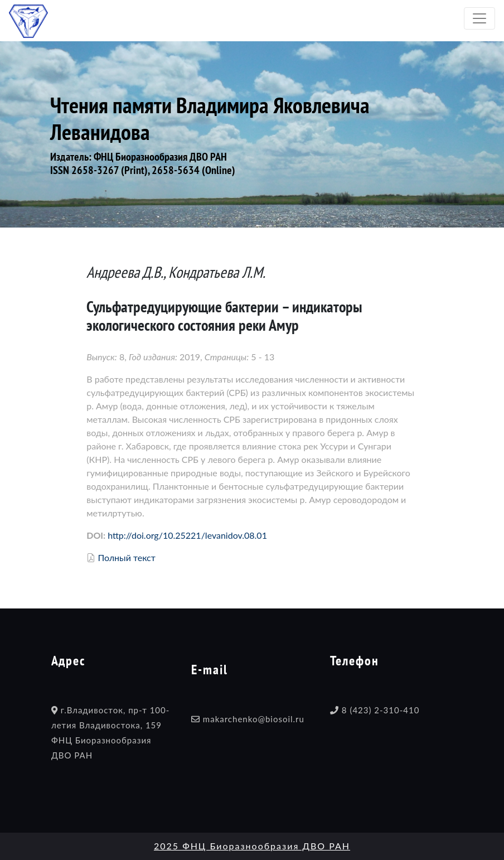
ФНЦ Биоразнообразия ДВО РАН (160, 157)
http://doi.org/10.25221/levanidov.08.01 (187, 535)
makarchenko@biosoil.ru (254, 719)
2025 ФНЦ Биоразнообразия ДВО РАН (252, 846)
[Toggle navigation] (479, 18)
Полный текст (126, 557)
